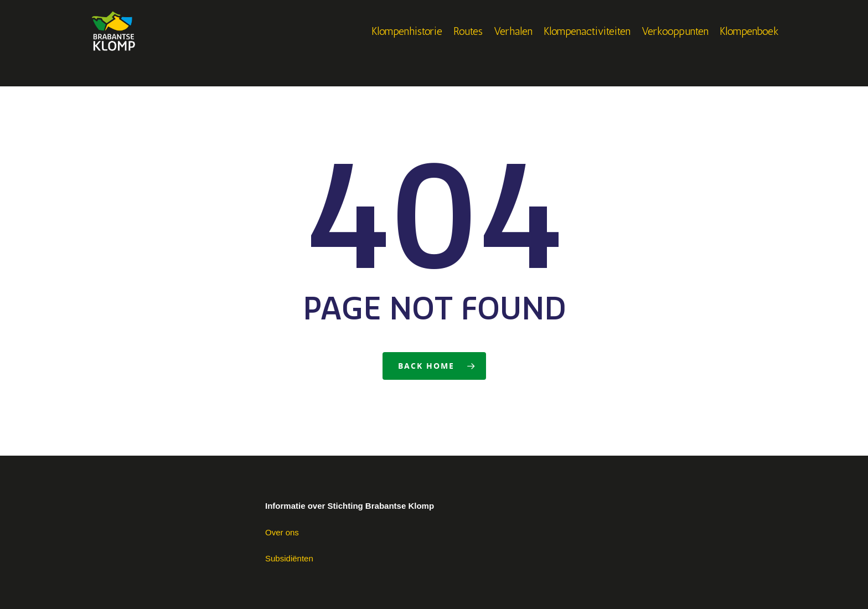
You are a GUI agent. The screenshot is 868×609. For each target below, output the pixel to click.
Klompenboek (749, 43)
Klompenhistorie (407, 43)
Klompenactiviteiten (587, 43)
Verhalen (513, 43)
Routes (468, 43)
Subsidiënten (289, 558)
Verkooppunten (675, 43)
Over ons (282, 532)
